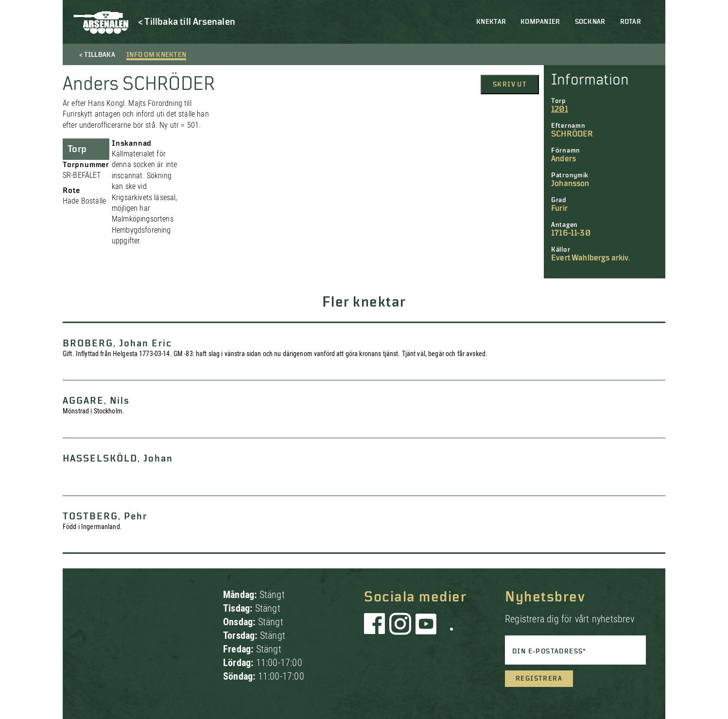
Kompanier (540, 22)
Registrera (539, 679)
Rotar (631, 22)
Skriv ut (510, 85)
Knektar (491, 22)
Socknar (590, 22)
